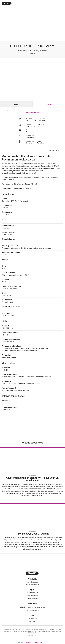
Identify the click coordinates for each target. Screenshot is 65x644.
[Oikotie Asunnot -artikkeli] (32, 474)
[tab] (16, 104)
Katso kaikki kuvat (32, 112)
